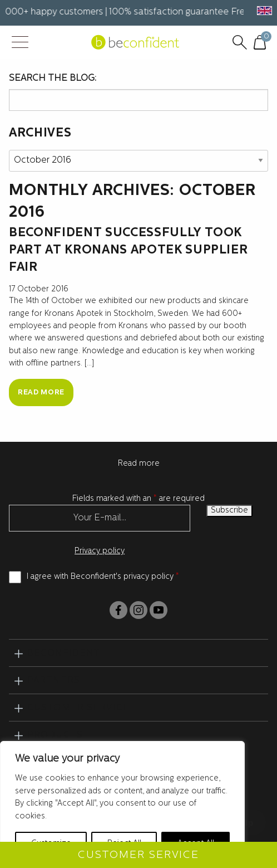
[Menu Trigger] (20, 43)
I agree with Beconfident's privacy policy (103, 577)
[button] (263, 11)
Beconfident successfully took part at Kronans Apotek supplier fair (128, 250)
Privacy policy (100, 551)
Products (55, 735)
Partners (54, 681)
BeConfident (64, 654)
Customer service (78, 708)
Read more (41, 392)
